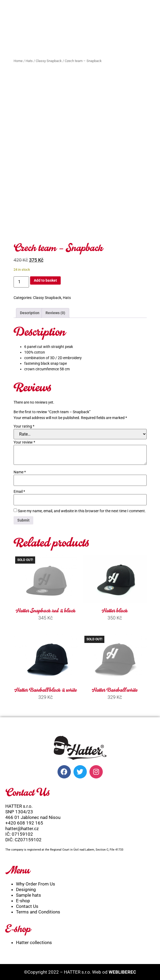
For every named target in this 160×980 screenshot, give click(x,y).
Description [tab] (30, 311)
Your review (24, 441)
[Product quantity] (21, 280)
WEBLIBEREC (122, 970)
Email (19, 490)
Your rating (24, 425)
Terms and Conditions (38, 910)
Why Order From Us (36, 882)
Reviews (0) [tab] (55, 311)
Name (20, 470)
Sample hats (28, 893)
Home (18, 61)
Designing (26, 888)
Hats (29, 61)
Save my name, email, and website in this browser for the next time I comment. (82, 509)
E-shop (23, 899)
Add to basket (45, 279)
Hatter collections (34, 941)
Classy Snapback (49, 61)
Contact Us (27, 905)
